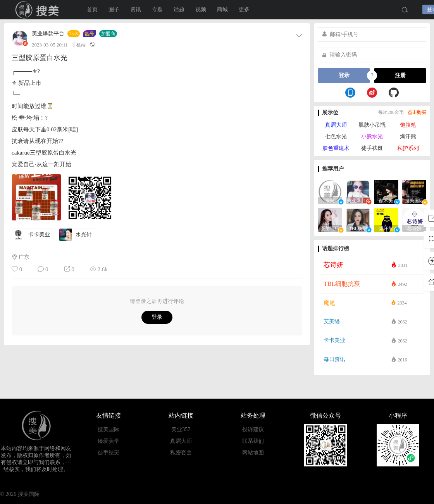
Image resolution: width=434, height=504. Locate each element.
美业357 (181, 429)
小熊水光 (372, 137)
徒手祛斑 (372, 148)
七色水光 (336, 137)
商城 (222, 9)
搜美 (39, 10)
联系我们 (253, 441)
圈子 (114, 9)
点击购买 (417, 112)
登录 (157, 317)
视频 (201, 9)
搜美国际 (108, 429)
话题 (179, 9)
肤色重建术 (336, 148)
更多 (244, 9)
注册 (400, 75)
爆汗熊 (408, 137)
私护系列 (408, 148)
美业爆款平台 (48, 34)
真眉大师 (336, 125)
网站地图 (253, 453)
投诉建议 (253, 429)
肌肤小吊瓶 (372, 125)
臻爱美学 (108, 441)
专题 (157, 9)
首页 (92, 9)
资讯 (136, 9)
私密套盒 (181, 453)
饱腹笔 (408, 125)
